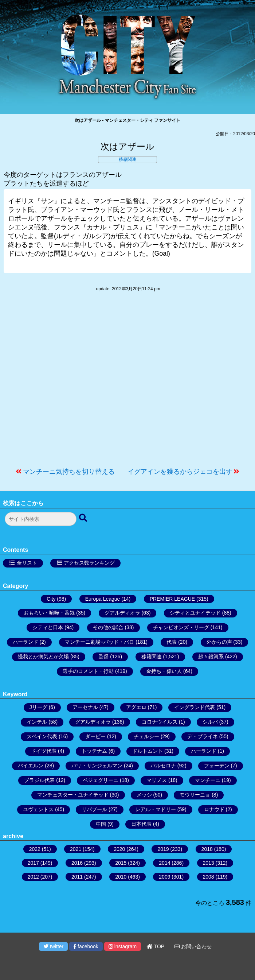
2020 (119, 849)
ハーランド (25, 642)
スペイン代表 (42, 736)
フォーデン (217, 766)
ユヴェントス (38, 809)
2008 (209, 877)
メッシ (144, 795)
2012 (33, 877)
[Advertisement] (127, 383)
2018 (207, 849)
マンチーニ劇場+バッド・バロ (99, 642)
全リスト (27, 563)
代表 (172, 642)
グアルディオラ (122, 613)
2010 (121, 877)
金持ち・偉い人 (164, 671)
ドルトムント (148, 751)
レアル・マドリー (156, 809)
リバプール (94, 809)
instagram (123, 946)
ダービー (95, 736)
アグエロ (136, 707)
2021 (76, 849)
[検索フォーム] (41, 519)
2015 (121, 863)
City (51, 599)
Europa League (103, 599)
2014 (164, 863)
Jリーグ (38, 707)
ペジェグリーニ (101, 780)
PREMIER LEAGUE (172, 599)
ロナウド (214, 809)
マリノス (157, 780)
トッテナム (94, 751)
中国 (101, 824)
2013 (209, 863)
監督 (103, 656)
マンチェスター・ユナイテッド (73, 795)
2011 (77, 877)
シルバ (210, 722)
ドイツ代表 (44, 751)
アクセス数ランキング (89, 563)
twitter (53, 946)
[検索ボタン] (84, 518)
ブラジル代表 (39, 780)
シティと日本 (48, 627)
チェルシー (146, 736)
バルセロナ (163, 766)
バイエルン (31, 766)
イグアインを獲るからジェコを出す (180, 472)
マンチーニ (208, 780)
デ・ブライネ (203, 736)
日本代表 (141, 824)
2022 (35, 849)
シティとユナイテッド (195, 613)
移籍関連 (127, 159)
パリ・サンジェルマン (97, 766)
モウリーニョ (195, 795)
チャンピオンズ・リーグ (181, 627)
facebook (86, 946)
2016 (77, 863)
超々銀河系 (211, 656)
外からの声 (219, 642)
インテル (37, 722)
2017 (33, 863)
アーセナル (85, 707)
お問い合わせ (193, 946)
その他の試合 (108, 627)
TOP (156, 946)
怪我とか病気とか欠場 (43, 656)
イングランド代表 (195, 707)
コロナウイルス (160, 722)
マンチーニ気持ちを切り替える (69, 472)
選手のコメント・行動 (88, 671)
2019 (163, 849)
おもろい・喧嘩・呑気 (49, 613)
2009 (164, 877)
